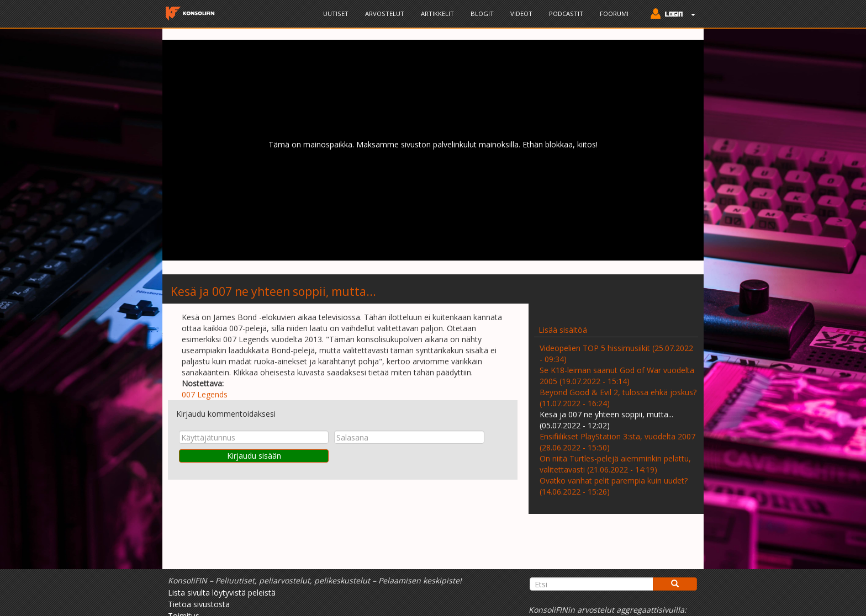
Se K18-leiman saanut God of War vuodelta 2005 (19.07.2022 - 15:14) (617, 376)
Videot (521, 14)
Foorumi (614, 14)
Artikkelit (437, 14)
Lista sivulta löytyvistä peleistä (222, 593)
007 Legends (205, 394)
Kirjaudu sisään (254, 456)
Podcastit (566, 14)
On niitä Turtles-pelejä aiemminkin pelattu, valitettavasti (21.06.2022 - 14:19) (615, 464)
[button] (670, 15)
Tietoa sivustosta (199, 604)
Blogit (482, 14)
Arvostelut (385, 14)
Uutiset (336, 14)
